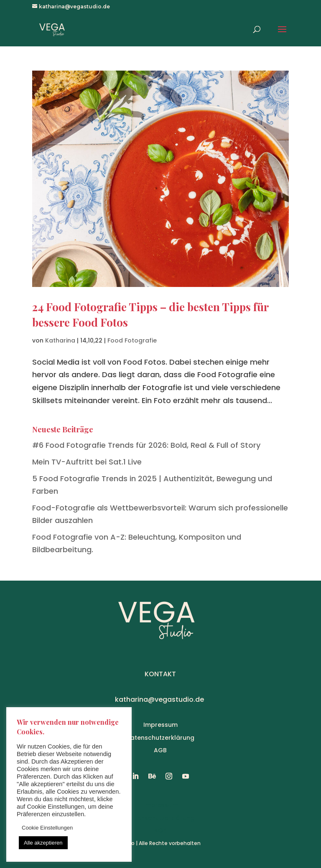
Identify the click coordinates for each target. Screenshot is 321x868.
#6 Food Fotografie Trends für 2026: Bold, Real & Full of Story (146, 445)
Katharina (60, 340)
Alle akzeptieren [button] (43, 843)
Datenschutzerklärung (160, 738)
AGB (160, 750)
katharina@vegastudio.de (159, 699)
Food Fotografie (132, 340)
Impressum (160, 725)
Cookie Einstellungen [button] (47, 828)
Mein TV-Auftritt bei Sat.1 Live (87, 462)
